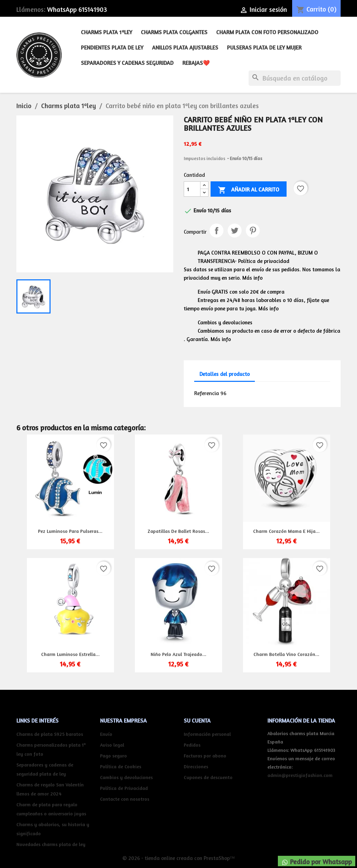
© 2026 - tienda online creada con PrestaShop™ (179, 858)
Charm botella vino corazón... (286, 654)
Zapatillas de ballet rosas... (178, 531)
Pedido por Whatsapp (317, 862)
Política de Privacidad (124, 788)
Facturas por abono (205, 756)
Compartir (217, 231)
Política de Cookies (121, 766)
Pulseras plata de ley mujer (264, 47)
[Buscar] (295, 78)
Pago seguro (113, 756)
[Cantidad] (192, 189)
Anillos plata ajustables (185, 47)
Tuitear (235, 231)
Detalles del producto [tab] (225, 374)
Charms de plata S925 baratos (50, 734)
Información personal (207, 734)
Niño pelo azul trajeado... (178, 654)
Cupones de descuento (208, 777)
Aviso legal (112, 745)
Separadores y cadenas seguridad (127, 63)
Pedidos (192, 745)
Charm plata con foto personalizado (267, 32)
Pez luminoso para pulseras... (70, 531)
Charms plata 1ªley (107, 32)
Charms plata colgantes (174, 32)
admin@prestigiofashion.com (300, 775)
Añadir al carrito (249, 190)
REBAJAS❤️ (196, 63)
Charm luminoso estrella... (70, 654)
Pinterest (253, 231)
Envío (106, 734)
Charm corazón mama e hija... (286, 531)
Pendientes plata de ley (112, 47)
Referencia (207, 393)
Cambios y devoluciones (126, 777)
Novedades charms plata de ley (51, 844)
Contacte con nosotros (125, 799)
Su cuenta (197, 720)
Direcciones (196, 766)
